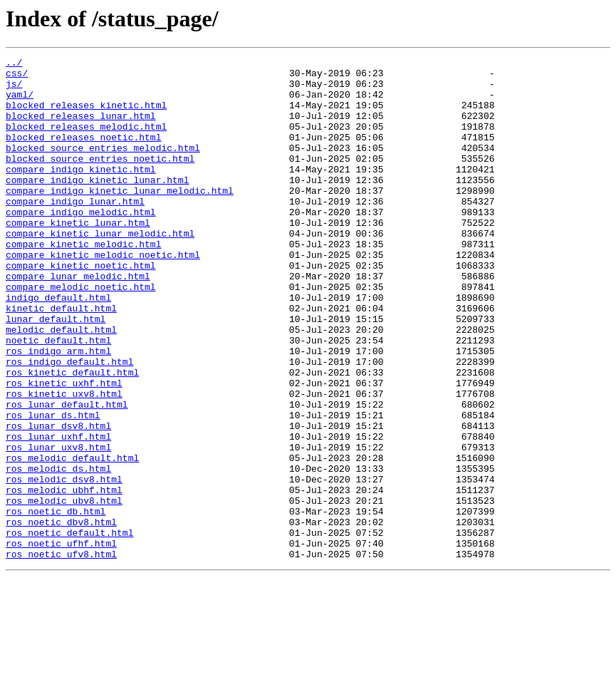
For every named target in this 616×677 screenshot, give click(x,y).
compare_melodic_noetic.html (81, 334)
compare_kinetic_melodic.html (83, 282)
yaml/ (20, 103)
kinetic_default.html (61, 359)
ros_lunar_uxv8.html (58, 526)
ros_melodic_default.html (72, 539)
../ (14, 64)
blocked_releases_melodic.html (86, 141)
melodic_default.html (61, 385)
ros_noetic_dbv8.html (61, 616)
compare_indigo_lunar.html (75, 231)
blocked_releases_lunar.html (81, 128)
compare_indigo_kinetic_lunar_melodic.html (120, 218)
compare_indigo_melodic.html (81, 244)
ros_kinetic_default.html (72, 436)
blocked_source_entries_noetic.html (100, 180)
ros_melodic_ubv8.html (64, 590)
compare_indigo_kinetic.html (81, 192)
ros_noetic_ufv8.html (61, 654)
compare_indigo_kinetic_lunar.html (97, 205)
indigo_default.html (58, 346)
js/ (14, 90)
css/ (17, 77)
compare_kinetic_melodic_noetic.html (103, 295)
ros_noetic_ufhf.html (61, 641)
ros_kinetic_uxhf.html (64, 449)
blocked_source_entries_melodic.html (103, 167)
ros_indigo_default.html (69, 423)
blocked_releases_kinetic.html (86, 115)
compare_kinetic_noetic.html (81, 308)
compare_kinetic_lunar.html (78, 257)
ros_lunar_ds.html (53, 487)
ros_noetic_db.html (56, 603)
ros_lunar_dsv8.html (58, 500)
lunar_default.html (56, 372)
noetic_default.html (58, 398)
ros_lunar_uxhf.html (58, 513)
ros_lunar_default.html (67, 475)
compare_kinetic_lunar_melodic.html (100, 269)
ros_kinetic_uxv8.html (64, 462)
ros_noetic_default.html (69, 629)
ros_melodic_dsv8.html (64, 564)
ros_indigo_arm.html (58, 410)
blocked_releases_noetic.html (83, 154)
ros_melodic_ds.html (58, 552)
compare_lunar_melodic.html (78, 321)
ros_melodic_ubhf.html (64, 577)
